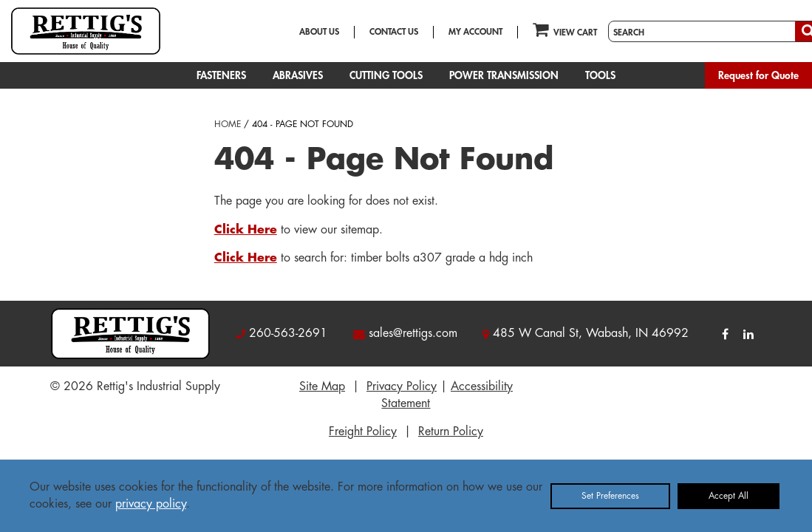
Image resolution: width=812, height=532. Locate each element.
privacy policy (151, 504)
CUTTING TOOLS (386, 75)
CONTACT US (394, 32)
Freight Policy (363, 432)
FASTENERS (221, 75)
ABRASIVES (298, 75)
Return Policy (451, 432)
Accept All (729, 496)
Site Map (322, 386)
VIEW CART (565, 29)
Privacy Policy (402, 386)
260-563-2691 (288, 333)
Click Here (246, 230)
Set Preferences (610, 496)
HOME (228, 124)
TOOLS (600, 75)
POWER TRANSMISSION (504, 75)
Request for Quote (758, 75)
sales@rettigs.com (413, 333)
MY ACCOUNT (475, 32)
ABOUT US (319, 32)
